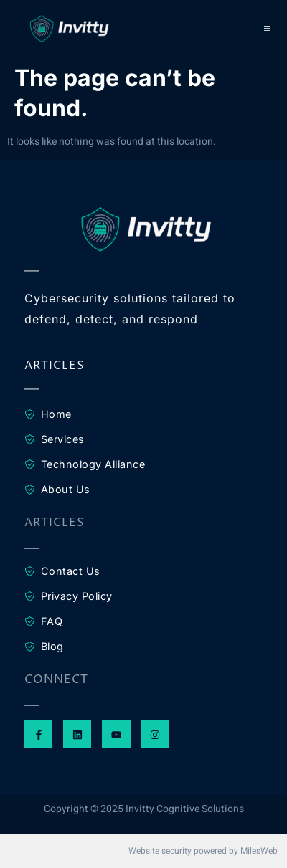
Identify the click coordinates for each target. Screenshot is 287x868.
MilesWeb (259, 851)
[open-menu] (268, 29)
